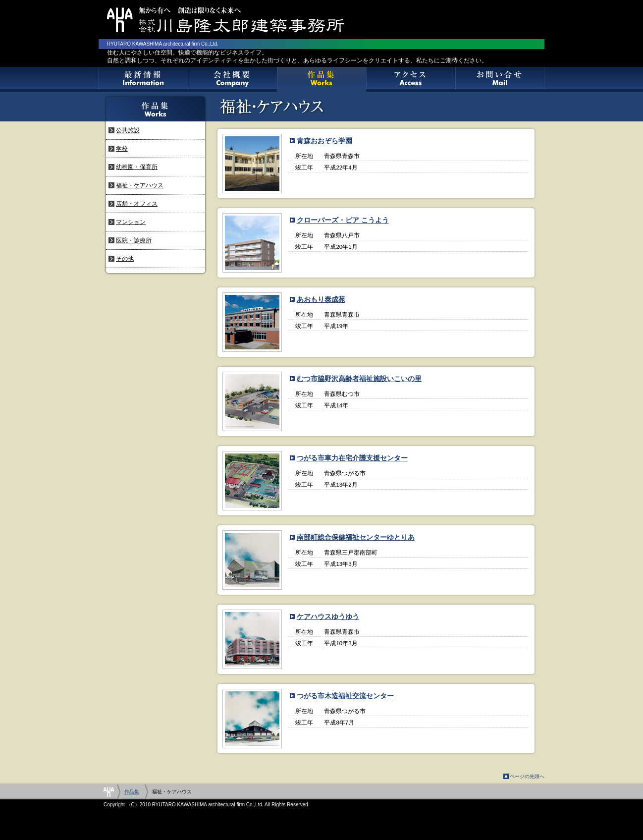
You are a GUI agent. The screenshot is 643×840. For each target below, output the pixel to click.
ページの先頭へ (527, 776)
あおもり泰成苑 (321, 299)
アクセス (411, 79)
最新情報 (143, 79)
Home (109, 792)
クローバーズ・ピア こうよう (343, 220)
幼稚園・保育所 (137, 167)
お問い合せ (500, 79)
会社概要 (232, 79)
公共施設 (128, 130)
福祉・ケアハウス (140, 185)
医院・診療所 (134, 240)
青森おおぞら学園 (324, 141)
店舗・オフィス (137, 204)
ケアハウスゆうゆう (328, 616)
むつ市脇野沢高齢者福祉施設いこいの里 (359, 379)
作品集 (321, 79)
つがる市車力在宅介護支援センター (352, 458)
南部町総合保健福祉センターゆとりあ (356, 537)
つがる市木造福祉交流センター (345, 696)
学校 (122, 149)
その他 (125, 259)
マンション (131, 222)
